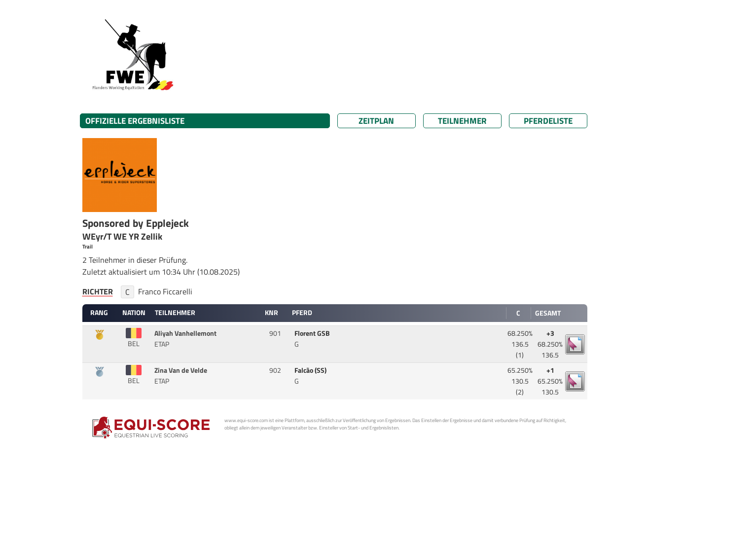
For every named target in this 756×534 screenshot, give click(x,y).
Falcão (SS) (311, 370)
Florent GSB (313, 333)
